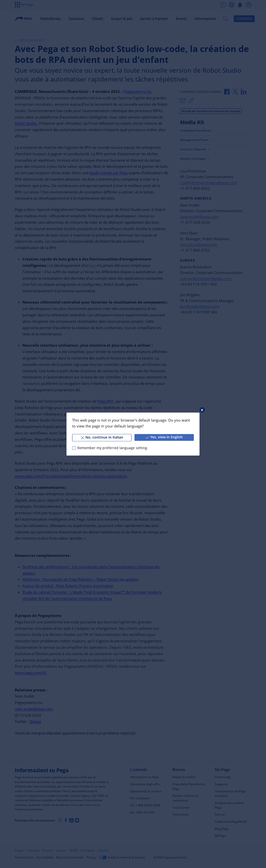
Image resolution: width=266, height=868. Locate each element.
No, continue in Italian (102, 437)
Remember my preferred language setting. (113, 448)
